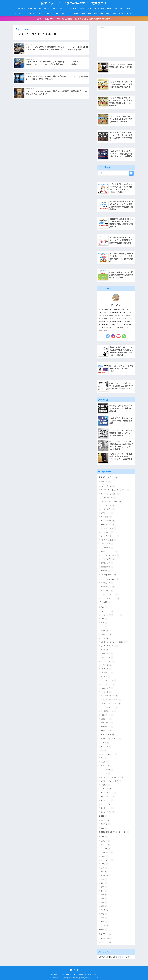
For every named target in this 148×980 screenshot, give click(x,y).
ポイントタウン (108, 797)
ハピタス (105, 785)
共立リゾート (107, 715)
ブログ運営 (105, 603)
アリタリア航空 (108, 509)
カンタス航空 (107, 532)
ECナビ (105, 743)
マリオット (106, 692)
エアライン (72, 8)
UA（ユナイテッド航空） (111, 502)
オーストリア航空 (108, 529)
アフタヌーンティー (126, 13)
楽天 (104, 828)
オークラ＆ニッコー (109, 646)
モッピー (105, 804)
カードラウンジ (108, 587)
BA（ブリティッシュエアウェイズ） (115, 490)
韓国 (128, 8)
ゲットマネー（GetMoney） (112, 777)
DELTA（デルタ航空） (110, 494)
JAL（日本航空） (108, 498)
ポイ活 (55, 8)
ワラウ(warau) (107, 808)
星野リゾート (107, 723)
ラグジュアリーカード (110, 598)
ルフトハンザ (107, 563)
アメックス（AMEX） (110, 579)
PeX (104, 750)
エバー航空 (106, 517)
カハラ (105, 650)
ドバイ (109, 8)
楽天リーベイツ (108, 812)
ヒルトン (105, 677)
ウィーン (40, 13)
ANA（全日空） (108, 486)
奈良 (96, 13)
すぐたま (105, 766)
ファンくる (106, 789)
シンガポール (99, 8)
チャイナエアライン (109, 552)
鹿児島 (105, 926)
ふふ (104, 627)
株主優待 (105, 824)
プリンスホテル (108, 684)
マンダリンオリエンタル (111, 700)
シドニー (49, 13)
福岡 (108, 13)
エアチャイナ (107, 513)
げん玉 (105, 762)
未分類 (103, 930)
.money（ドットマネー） (111, 739)
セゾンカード (107, 591)
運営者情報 (55, 975)
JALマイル (106, 942)
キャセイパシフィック (110, 536)
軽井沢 (76, 13)
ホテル (81, 8)
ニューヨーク (29, 13)
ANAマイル (106, 939)
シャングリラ (107, 658)
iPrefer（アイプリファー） (112, 615)
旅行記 (103, 837)
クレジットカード (107, 575)
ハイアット (106, 665)
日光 (69, 13)
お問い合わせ (82, 975)
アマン (105, 638)
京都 (89, 13)
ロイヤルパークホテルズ (111, 704)
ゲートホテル (107, 654)
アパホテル (106, 634)
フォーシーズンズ (108, 681)
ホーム (22, 8)
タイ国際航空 (107, 548)
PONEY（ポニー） (109, 754)
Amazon (105, 820)
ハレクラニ (106, 669)
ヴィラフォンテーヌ (109, 707)
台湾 (116, 8)
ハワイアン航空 (108, 559)
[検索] (131, 173)
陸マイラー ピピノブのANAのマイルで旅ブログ (74, 3)
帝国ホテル (106, 719)
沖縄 (102, 13)
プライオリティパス (109, 595)
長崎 (114, 13)
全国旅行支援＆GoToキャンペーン (114, 832)
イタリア (18, 13)
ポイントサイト (44, 8)
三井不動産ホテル (108, 711)
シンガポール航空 (108, 540)
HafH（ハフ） (107, 611)
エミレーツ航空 (108, 521)
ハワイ (89, 8)
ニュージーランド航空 (110, 555)
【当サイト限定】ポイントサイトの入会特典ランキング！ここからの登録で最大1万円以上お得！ (74, 19)
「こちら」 (122, 957)
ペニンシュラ (107, 688)
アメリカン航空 (108, 505)
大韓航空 (105, 571)
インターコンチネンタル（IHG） (114, 642)
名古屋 (105, 876)
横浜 (63, 13)
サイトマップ (93, 975)
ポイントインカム (108, 793)
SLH (104, 623)
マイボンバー (107, 800)
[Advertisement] (112, 43)
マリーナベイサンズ (109, 696)
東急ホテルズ (107, 727)
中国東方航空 (107, 567)
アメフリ (105, 773)
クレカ (63, 8)
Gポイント (106, 747)
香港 (122, 8)
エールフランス (108, 525)
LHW (104, 619)
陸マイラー (32, 8)
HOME (74, 970)
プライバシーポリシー (68, 975)
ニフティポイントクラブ (111, 781)
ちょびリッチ (107, 770)
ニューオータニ (108, 661)
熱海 (104, 903)
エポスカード (107, 583)
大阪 (83, 13)
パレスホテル (107, 673)
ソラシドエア (107, 544)
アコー (105, 631)
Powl (104, 758)
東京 (57, 13)
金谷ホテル (106, 730)
